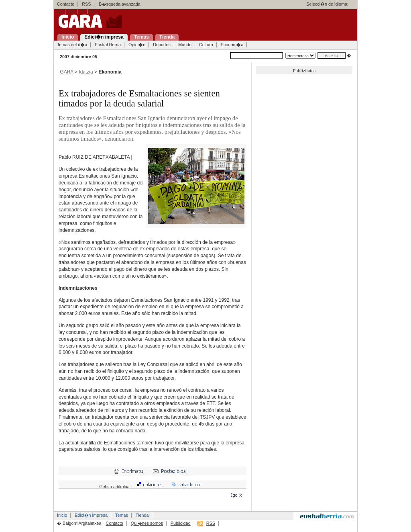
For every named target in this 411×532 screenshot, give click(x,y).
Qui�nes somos (147, 523)
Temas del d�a (72, 45)
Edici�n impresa (91, 515)
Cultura (206, 45)
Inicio (62, 515)
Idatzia (86, 72)
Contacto (66, 4)
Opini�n (137, 45)
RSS (86, 4)
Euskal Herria (108, 45)
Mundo (185, 45)
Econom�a (232, 45)
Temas (122, 515)
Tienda (142, 515)
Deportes (162, 45)
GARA (66, 72)
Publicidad (181, 523)
